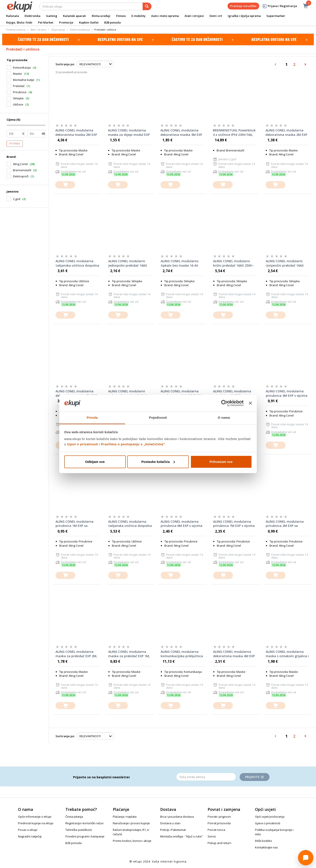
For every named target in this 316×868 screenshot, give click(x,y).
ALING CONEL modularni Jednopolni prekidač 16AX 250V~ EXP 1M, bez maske (128, 263)
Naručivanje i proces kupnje (131, 823)
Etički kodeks (264, 841)
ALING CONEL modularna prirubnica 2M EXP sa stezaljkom (285, 524)
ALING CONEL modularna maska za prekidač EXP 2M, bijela (181, 393)
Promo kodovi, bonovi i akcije (132, 841)
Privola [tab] (92, 418)
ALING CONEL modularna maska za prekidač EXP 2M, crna (76, 654)
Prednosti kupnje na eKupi (36, 823)
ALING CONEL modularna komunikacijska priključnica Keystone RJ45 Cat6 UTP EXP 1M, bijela (182, 654)
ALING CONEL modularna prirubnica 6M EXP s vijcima (181, 524)
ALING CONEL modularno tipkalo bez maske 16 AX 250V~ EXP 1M (180, 263)
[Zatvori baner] (250, 403)
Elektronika (32, 16)
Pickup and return (219, 843)
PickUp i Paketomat (173, 830)
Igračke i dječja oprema (244, 16)
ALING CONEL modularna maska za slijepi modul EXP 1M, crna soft (129, 133)
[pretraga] (147, 6)
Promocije (66, 22)
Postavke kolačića (158, 462)
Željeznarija (58, 30)
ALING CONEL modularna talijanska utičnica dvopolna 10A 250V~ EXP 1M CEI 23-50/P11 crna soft (130, 524)
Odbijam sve (95, 462)
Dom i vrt (216, 16)
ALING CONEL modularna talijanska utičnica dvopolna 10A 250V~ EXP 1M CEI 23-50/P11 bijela (77, 263)
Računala (13, 16)
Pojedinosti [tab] (158, 418)
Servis (212, 836)
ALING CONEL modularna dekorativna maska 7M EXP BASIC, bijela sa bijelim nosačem (76, 393)
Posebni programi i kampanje (85, 836)
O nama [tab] (224, 418)
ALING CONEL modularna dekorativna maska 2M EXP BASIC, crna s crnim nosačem (76, 133)
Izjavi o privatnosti (83, 444)
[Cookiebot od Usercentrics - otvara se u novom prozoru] (224, 403)
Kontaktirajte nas (266, 847)
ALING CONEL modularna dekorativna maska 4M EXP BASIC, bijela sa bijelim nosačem (234, 654)
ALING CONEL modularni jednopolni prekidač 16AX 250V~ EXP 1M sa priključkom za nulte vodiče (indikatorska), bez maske (129, 393)
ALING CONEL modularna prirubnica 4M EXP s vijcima (234, 393)
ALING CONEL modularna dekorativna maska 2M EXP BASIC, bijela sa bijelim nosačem (286, 133)
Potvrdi (15, 144)
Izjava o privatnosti (268, 823)
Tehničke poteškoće (79, 830)
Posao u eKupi (28, 830)
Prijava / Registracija (279, 6)
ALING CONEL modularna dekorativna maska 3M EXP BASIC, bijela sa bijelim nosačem (181, 133)
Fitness (121, 16)
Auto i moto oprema (165, 16)
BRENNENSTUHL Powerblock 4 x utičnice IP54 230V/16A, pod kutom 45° (234, 133)
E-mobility (138, 16)
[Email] (206, 777)
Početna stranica (16, 30)
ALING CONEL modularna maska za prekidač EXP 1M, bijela (129, 654)
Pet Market (46, 22)
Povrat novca (216, 830)
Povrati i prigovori (219, 817)
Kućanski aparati (75, 16)
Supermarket (276, 16)
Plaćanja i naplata (125, 817)
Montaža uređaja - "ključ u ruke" (182, 836)
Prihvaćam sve (221, 462)
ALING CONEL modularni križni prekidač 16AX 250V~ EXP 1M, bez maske (233, 263)
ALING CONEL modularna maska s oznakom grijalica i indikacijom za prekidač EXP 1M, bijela (287, 654)
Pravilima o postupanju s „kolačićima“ (133, 444)
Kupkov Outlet (89, 22)
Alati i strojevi (194, 16)
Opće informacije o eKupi (35, 817)
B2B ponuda (112, 22)
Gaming (52, 16)
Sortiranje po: (65, 64)
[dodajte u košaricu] (65, 185)
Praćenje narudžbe (243, 6)
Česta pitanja (74, 817)
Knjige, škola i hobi (19, 22)
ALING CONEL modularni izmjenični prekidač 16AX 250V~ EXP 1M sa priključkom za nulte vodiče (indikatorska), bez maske (287, 263)
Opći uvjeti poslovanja (270, 817)
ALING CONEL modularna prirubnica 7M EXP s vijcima (234, 524)
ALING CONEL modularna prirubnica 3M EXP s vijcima (287, 393)
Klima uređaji (101, 16)
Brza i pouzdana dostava (177, 817)
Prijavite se (255, 777)
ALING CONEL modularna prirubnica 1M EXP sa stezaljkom (75, 524)
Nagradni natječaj (30, 836)
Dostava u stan (170, 823)
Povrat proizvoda (219, 823)
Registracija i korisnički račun (84, 823)
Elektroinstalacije (80, 30)
